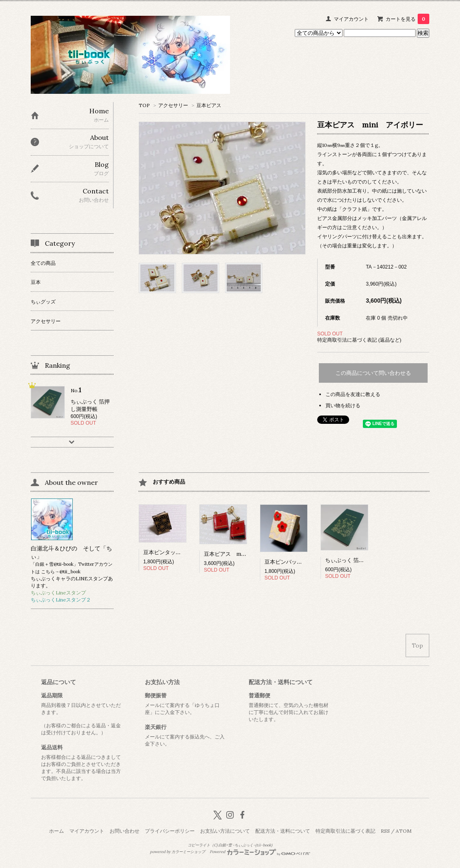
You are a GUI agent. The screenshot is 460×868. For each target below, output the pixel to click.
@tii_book (70, 572)
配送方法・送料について (283, 831)
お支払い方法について (225, 831)
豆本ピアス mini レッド (237, 554)
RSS (385, 831)
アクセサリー (173, 105)
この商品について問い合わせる (373, 373)
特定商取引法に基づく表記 (345, 831)
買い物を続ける (343, 405)
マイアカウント (351, 19)
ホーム (56, 831)
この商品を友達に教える (353, 394)
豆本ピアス (209, 105)
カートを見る (407, 19)
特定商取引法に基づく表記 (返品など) (359, 340)
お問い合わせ (125, 831)
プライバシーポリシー (170, 831)
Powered (260, 852)
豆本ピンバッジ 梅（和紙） (300, 562)
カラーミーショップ (188, 852)
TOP (144, 105)
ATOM (404, 831)
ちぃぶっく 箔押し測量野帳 (358, 560)
